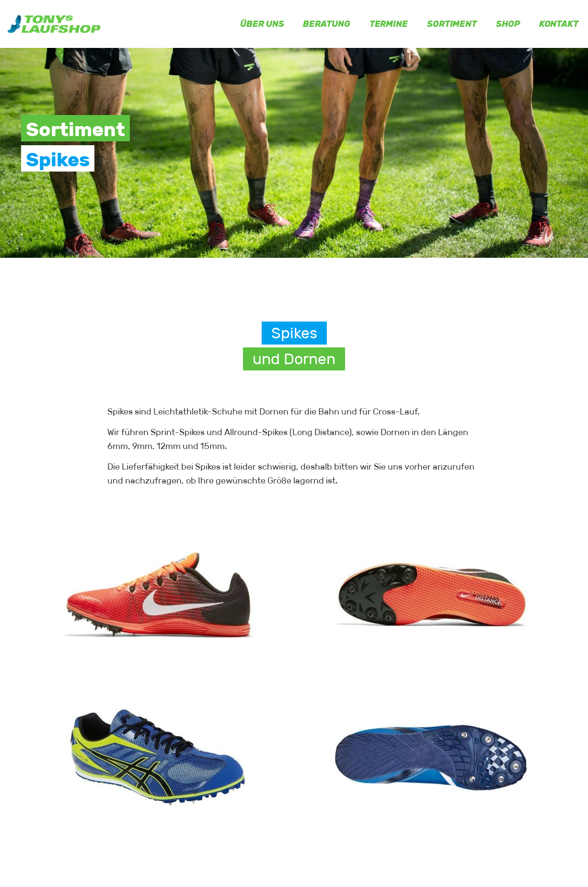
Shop (508, 24)
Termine (389, 24)
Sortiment (452, 24)
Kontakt (559, 24)
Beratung (326, 24)
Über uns (262, 24)
